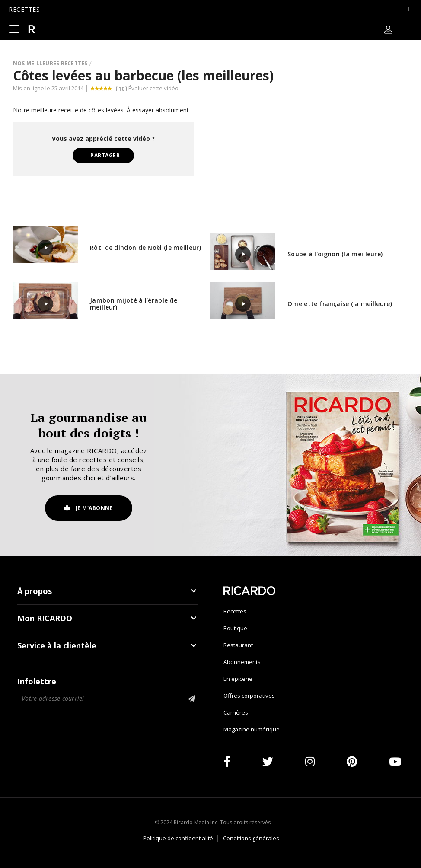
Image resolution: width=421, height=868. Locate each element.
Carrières (236, 712)
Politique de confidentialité (178, 838)
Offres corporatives (249, 696)
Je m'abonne (89, 508)
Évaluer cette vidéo (153, 88)
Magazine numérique (252, 729)
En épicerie (238, 679)
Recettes (235, 611)
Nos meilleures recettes (50, 63)
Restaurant (238, 645)
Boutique (235, 628)
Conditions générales (251, 838)
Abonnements (242, 662)
